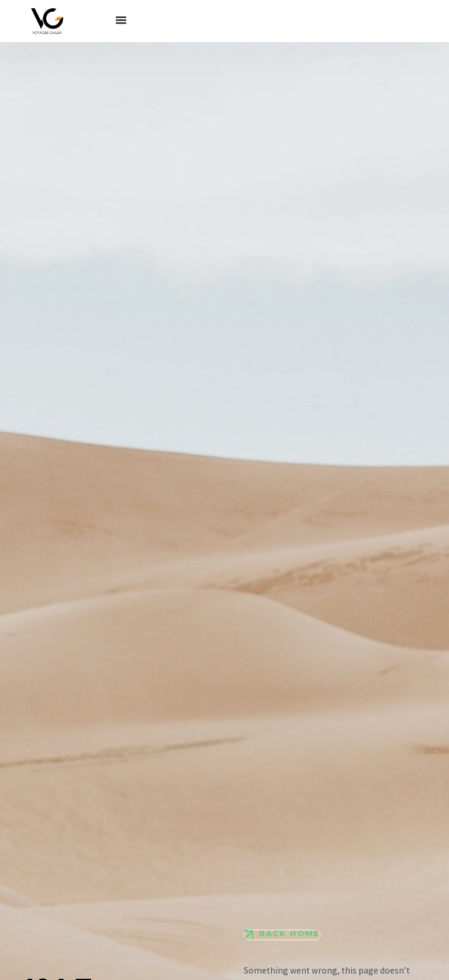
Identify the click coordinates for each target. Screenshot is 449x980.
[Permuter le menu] (121, 20)
